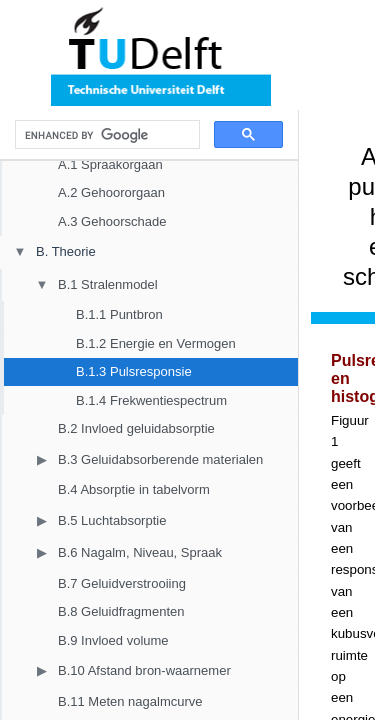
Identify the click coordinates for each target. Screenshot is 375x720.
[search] (105, 135)
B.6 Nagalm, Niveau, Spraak (140, 552)
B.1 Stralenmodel (108, 284)
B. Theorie (66, 251)
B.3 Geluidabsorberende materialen (160, 459)
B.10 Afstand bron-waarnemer (144, 670)
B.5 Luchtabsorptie (112, 520)
